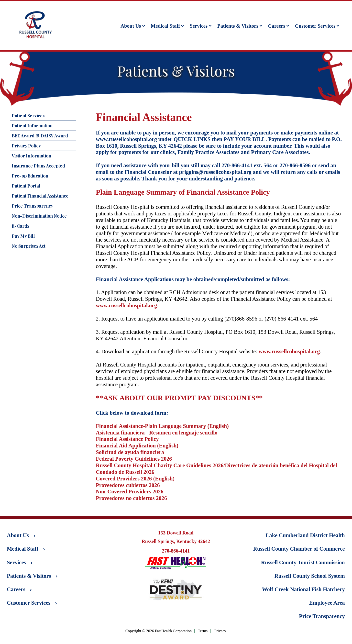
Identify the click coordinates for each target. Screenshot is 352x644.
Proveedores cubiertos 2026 (128, 485)
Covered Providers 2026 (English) (135, 479)
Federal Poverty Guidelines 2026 (134, 459)
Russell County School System (310, 576)
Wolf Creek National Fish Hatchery (303, 589)
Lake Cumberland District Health (305, 535)
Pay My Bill (23, 236)
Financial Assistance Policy (127, 439)
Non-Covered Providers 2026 (130, 492)
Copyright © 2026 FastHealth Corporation (159, 631)
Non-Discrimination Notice (39, 216)
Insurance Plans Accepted (38, 166)
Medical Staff (167, 26)
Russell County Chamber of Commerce (299, 549)
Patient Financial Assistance (40, 196)
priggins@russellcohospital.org (215, 172)
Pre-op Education (30, 176)
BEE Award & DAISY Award (40, 136)
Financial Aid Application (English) (137, 446)
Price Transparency (33, 206)
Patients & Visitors (240, 26)
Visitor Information (31, 156)
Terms (203, 631)
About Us (133, 26)
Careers (279, 26)
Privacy (220, 631)
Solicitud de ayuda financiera (130, 452)
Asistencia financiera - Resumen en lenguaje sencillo (157, 433)
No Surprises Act (29, 246)
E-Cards (20, 226)
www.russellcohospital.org (126, 139)
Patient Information (32, 126)
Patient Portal (26, 186)
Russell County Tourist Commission (303, 562)
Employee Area (327, 603)
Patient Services (28, 116)
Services (201, 26)
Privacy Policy (26, 146)
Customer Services (317, 26)
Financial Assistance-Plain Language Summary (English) (162, 426)
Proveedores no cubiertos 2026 (131, 498)
